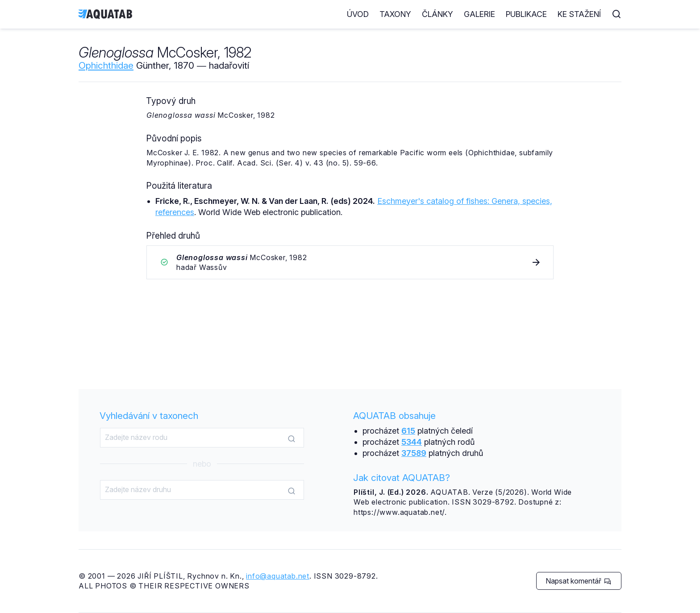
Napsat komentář (578, 581)
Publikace (526, 14)
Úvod (358, 14)
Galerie (479, 14)
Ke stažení (579, 14)
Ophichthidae (106, 65)
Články (437, 14)
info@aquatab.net (278, 576)
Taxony (395, 14)
